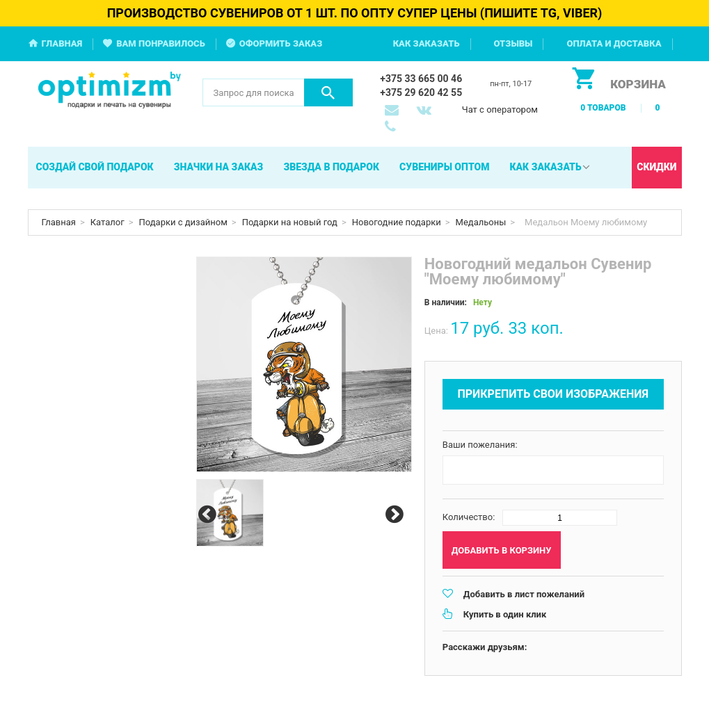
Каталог (107, 222)
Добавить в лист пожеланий (524, 594)
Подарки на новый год (290, 222)
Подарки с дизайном (183, 222)
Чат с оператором (500, 110)
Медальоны (481, 222)
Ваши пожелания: (480, 445)
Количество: (469, 517)
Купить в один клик (505, 614)
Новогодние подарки (397, 222)
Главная (62, 43)
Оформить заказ (281, 43)
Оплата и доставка (614, 43)
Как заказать (427, 43)
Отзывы (513, 43)
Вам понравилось (161, 43)
